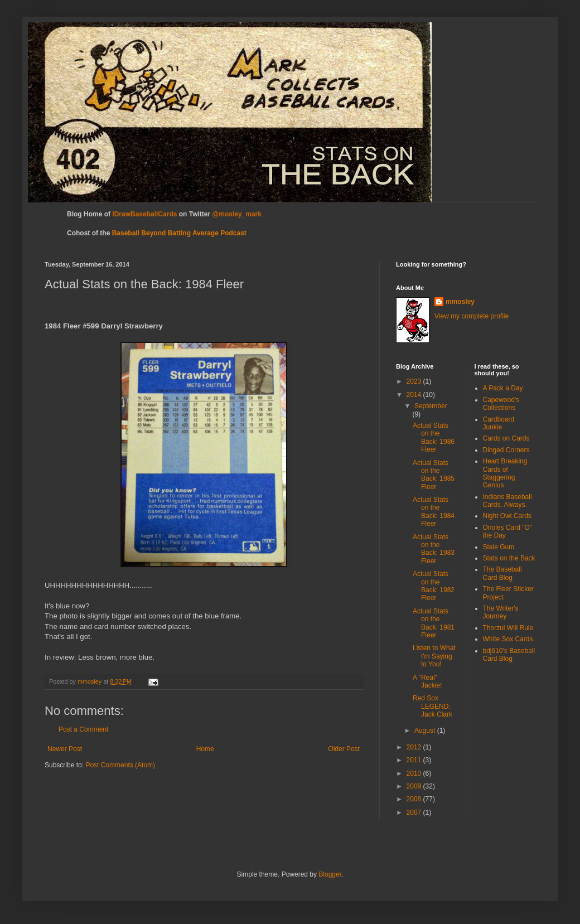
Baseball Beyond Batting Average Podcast (179, 233)
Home (205, 749)
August (426, 731)
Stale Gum (499, 547)
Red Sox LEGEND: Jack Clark (432, 706)
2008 (415, 799)
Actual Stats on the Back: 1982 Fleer (434, 586)
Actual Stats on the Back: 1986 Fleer (434, 437)
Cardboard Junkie (499, 423)
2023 (415, 381)
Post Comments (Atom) (120, 765)
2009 (415, 786)
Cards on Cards (506, 438)
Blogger (330, 874)
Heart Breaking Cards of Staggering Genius (505, 473)
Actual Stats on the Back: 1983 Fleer (434, 549)
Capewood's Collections (501, 404)
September (431, 406)
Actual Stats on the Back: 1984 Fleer (434, 512)
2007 (415, 812)
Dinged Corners (506, 450)
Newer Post (65, 749)
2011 (415, 760)
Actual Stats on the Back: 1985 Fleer (434, 475)
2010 (415, 773)
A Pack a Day (503, 388)
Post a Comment (83, 729)
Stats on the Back (509, 558)
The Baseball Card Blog (502, 573)
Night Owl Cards (507, 516)
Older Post (344, 749)
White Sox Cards (508, 639)
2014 (415, 395)
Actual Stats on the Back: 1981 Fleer (434, 623)
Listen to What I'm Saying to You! (434, 656)
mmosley (460, 302)
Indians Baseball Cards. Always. (507, 501)
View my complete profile (472, 316)
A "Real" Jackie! (427, 681)
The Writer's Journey (501, 612)
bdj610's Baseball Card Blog (509, 655)
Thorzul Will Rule (508, 628)
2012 (415, 747)
